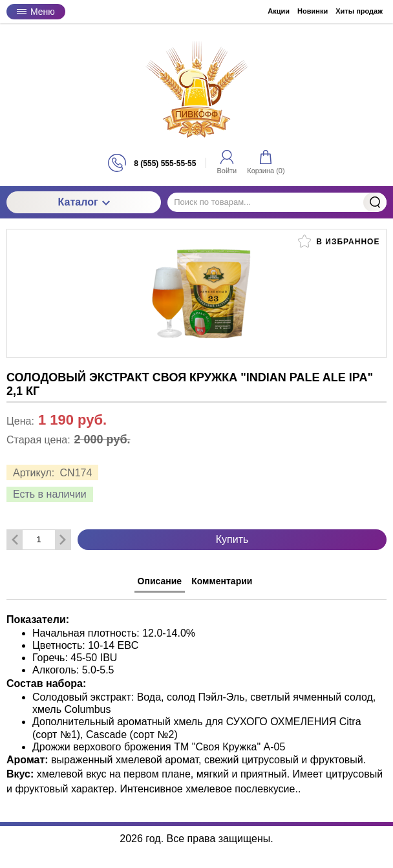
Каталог (84, 202)
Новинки (313, 11)
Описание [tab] (160, 581)
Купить (232, 539)
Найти (375, 202)
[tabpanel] (197, 698)
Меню (36, 12)
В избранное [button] (339, 241)
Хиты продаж (359, 11)
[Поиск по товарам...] (277, 202)
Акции (279, 11)
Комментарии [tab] (222, 581)
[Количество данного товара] (39, 539)
